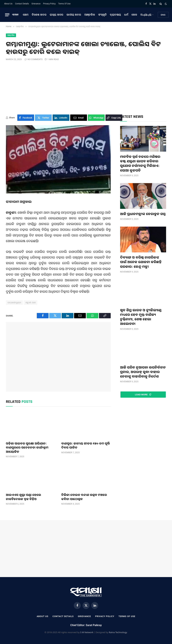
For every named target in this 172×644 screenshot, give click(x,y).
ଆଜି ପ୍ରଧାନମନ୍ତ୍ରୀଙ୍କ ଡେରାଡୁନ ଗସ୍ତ (143, 214)
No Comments (34, 59)
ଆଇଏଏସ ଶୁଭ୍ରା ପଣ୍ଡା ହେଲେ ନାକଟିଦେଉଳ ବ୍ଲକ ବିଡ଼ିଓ (24, 497)
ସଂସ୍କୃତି (102, 15)
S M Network (87, 632)
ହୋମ (26, 15)
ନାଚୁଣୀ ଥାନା (31, 303)
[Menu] (7, 15)
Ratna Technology (118, 632)
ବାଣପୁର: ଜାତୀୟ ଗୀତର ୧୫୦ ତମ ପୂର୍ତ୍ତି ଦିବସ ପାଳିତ (86, 445)
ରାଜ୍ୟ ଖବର (57, 15)
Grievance (36, 4)
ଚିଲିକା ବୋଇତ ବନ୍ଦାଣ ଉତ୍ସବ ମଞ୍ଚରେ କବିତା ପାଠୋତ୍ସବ (84, 497)
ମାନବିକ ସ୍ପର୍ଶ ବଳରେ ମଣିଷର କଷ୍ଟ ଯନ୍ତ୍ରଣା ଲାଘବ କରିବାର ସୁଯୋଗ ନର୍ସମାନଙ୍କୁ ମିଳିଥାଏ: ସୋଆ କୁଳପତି (140, 163)
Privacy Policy (49, 4)
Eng (163, 15)
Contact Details (22, 4)
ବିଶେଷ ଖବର (39, 15)
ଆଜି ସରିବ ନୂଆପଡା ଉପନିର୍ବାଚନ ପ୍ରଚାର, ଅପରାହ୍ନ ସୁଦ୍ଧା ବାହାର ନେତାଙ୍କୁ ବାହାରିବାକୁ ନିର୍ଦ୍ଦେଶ (143, 372)
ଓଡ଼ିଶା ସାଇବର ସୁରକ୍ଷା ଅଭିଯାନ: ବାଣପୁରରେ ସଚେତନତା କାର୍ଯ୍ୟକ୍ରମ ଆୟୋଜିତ (27, 447)
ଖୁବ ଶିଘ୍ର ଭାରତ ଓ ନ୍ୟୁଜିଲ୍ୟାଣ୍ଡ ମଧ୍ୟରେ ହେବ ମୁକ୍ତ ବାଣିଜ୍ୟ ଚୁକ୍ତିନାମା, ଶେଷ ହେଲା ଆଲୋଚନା (141, 317)
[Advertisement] (86, 88)
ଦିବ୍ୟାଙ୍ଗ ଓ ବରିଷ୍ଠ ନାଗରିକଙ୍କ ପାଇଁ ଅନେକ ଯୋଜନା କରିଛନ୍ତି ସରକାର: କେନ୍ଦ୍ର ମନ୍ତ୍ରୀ (141, 262)
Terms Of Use (64, 4)
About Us (8, 4)
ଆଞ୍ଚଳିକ (90, 15)
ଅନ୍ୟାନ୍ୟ (146, 15)
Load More (143, 395)
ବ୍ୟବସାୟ (115, 15)
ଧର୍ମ (126, 15)
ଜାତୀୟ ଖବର (74, 15)
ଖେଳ (134, 15)
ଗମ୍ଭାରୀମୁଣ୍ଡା (14, 303)
